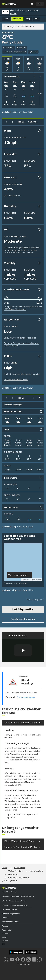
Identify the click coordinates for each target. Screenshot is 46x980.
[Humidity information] (39, 206)
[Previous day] (6, 122)
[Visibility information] (39, 263)
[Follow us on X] (6, 959)
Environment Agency (26, 697)
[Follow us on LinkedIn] (34, 959)
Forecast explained (35, 600)
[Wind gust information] (39, 131)
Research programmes (11, 914)
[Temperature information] (41, 478)
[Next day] (13, 122)
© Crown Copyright (23, 965)
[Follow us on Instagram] (29, 959)
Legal (4, 937)
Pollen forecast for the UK (16, 380)
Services (5, 918)
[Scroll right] (41, 77)
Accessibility (7, 930)
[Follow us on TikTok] (23, 959)
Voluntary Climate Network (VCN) (15, 905)
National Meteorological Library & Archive (18, 896)
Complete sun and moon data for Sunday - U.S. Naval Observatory (23, 308)
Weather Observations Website (14, 901)
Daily (6, 19)
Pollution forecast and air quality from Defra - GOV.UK (22, 344)
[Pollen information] (39, 356)
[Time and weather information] (41, 411)
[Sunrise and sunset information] (39, 289)
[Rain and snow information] (41, 507)
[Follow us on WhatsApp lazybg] (40, 959)
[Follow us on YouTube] (12, 959)
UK (37, 19)
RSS (3, 944)
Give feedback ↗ (18, 10)
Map (28, 19)
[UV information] (39, 229)
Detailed (17, 19)
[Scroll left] (34, 77)
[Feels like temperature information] (39, 154)
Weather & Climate (10, 910)
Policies (5, 926)
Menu (40, 4)
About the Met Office (10, 922)
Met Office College (9, 892)
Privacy (5, 941)
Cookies (5, 934)
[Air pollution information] (39, 320)
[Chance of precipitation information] (39, 177)
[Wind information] (41, 430)
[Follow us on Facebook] (17, 959)
